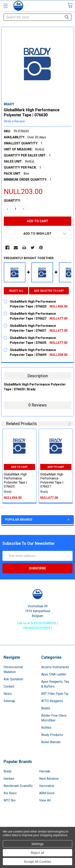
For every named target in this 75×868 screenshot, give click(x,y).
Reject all (37, 853)
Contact (9, 687)
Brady (8, 772)
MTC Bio (10, 801)
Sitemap (9, 701)
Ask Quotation (13, 679)
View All (45, 801)
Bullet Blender (51, 742)
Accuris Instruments (55, 667)
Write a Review (14, 121)
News (8, 694)
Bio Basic (10, 793)
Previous (64, 424)
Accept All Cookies (38, 862)
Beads (46, 708)
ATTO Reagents (52, 701)
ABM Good (47, 793)
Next (69, 424)
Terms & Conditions (37, 822)
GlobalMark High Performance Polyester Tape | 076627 (52, 481)
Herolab (45, 772)
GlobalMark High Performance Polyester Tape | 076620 (15, 481)
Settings (37, 844)
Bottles (46, 728)
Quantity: (12, 201)
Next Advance (49, 779)
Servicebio (47, 786)
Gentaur (9, 779)
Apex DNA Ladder (54, 675)
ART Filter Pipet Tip (55, 694)
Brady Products (52, 735)
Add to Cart (19, 467)
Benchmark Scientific (18, 786)
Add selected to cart (49, 291)
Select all (16, 291)
